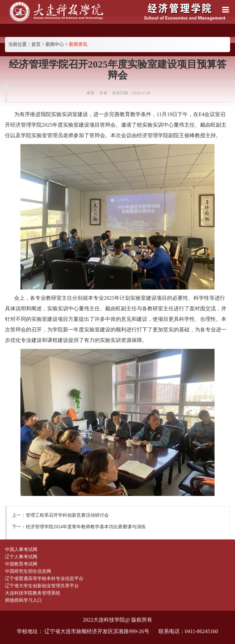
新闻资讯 (78, 44)
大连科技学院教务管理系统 (33, 593)
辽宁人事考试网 (21, 557)
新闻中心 (55, 44)
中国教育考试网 (21, 564)
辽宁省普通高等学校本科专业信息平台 (44, 579)
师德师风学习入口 (23, 600)
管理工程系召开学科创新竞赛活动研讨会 (67, 515)
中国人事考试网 (21, 550)
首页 (36, 44)
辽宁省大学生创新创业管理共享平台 (42, 586)
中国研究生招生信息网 (28, 571)
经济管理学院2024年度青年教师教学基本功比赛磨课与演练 (86, 527)
